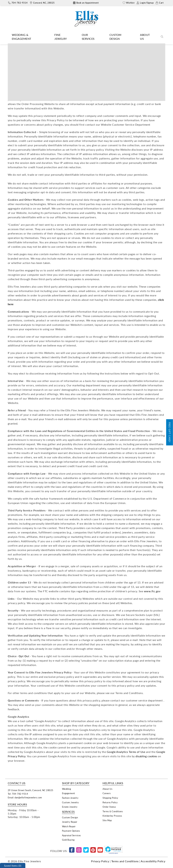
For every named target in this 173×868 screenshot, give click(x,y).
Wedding (67, 789)
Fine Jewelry (61, 37)
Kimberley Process (112, 816)
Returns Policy (110, 802)
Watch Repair (69, 826)
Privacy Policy (100, 861)
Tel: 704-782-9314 (18, 794)
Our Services (88, 37)
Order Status (109, 807)
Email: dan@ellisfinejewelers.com (25, 797)
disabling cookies (146, 756)
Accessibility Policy (153, 861)
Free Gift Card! (170, 432)
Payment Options (71, 831)
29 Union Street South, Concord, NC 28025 (31, 790)
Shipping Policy (110, 798)
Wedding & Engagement (22, 37)
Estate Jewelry (70, 807)
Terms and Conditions (125, 861)
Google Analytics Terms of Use (126, 752)
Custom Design (115, 37)
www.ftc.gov (152, 591)
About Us (145, 37)
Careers (107, 793)
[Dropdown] (28, 37)
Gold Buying (68, 840)
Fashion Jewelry (70, 798)
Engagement (69, 793)
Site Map (107, 820)
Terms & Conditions (113, 811)
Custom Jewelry (70, 802)
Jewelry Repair (70, 822)
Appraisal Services (71, 835)
